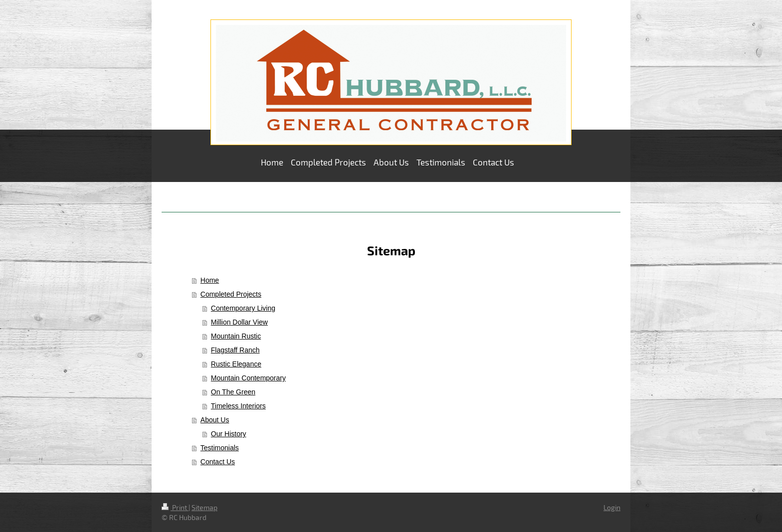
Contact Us (218, 462)
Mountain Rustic (236, 336)
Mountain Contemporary (248, 378)
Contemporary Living (243, 308)
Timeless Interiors (238, 406)
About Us (215, 420)
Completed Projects (231, 294)
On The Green (233, 392)
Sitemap (204, 507)
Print (175, 507)
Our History (229, 434)
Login (612, 507)
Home (210, 280)
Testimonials (220, 448)
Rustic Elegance (236, 364)
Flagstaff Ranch (235, 350)
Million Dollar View (239, 322)
